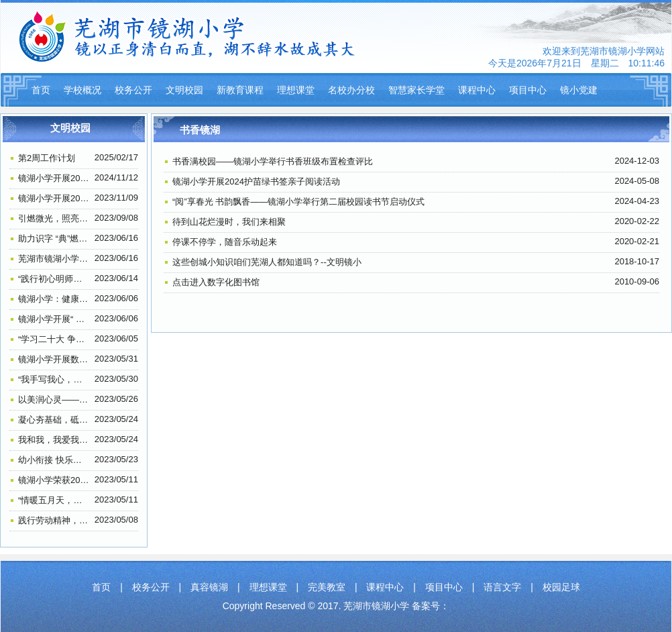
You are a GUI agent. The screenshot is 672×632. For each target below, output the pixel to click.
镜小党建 (579, 90)
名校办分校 (351, 90)
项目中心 (528, 90)
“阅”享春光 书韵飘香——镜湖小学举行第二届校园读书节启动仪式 (298, 202)
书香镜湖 (200, 130)
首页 (41, 90)
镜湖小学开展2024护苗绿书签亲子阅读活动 (256, 181)
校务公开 (133, 90)
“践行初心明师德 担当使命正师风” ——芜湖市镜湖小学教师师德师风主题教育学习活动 (54, 279)
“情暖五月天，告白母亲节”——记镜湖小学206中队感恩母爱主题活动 (54, 500)
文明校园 (184, 90)
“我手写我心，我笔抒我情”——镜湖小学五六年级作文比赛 (54, 379)
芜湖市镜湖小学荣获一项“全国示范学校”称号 (54, 259)
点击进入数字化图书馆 (216, 282)
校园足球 (561, 587)
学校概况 (82, 90)
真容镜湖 (209, 587)
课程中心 (477, 90)
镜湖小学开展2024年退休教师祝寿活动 (54, 178)
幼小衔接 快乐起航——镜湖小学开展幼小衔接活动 (54, 460)
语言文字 (502, 587)
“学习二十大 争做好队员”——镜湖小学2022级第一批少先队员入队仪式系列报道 (54, 339)
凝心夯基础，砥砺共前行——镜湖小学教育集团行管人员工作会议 (54, 420)
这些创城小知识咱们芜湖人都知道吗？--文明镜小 (267, 262)
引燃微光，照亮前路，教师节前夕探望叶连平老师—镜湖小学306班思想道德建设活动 (54, 218)
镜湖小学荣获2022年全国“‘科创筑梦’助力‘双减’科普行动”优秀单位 (54, 480)
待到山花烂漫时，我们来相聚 (229, 222)
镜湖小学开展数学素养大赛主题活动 (54, 359)
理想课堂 (296, 90)
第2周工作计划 (47, 158)
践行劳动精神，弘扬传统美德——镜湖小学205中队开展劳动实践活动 (54, 520)
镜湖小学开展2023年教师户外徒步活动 (54, 198)
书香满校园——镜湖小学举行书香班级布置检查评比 (273, 161)
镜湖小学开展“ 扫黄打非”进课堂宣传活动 (54, 319)
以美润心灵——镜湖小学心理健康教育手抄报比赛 (54, 400)
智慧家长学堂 (416, 90)
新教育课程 (240, 90)
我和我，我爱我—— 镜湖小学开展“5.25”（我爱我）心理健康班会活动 (54, 440)
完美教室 (327, 587)
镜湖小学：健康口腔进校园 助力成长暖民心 (54, 299)
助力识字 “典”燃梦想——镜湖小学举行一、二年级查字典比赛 (54, 239)
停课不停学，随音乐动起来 (225, 242)
